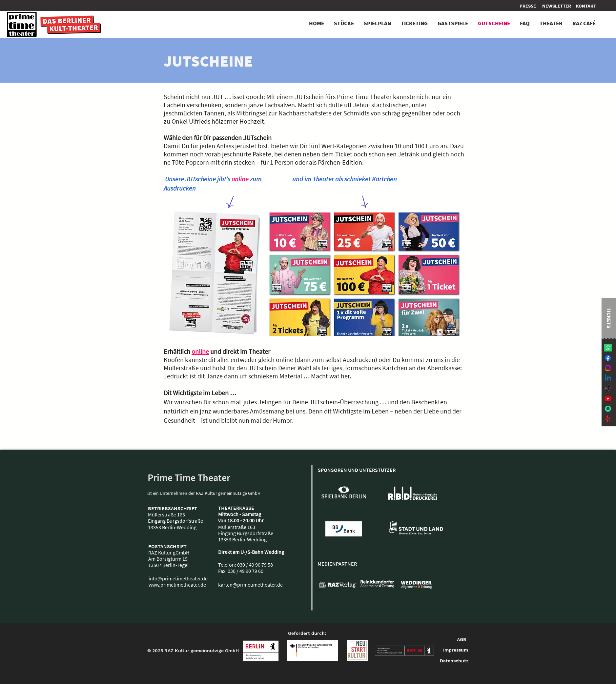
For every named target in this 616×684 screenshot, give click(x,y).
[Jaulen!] (608, 419)
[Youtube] (608, 399)
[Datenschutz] (454, 661)
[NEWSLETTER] (557, 6)
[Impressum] (456, 650)
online (240, 179)
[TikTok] (608, 388)
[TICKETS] (609, 318)
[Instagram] (608, 368)
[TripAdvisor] (608, 409)
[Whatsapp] (608, 348)
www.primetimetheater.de (177, 585)
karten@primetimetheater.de (250, 585)
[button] (586, 6)
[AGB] (462, 640)
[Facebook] (608, 358)
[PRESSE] (529, 6)
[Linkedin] (608, 378)
